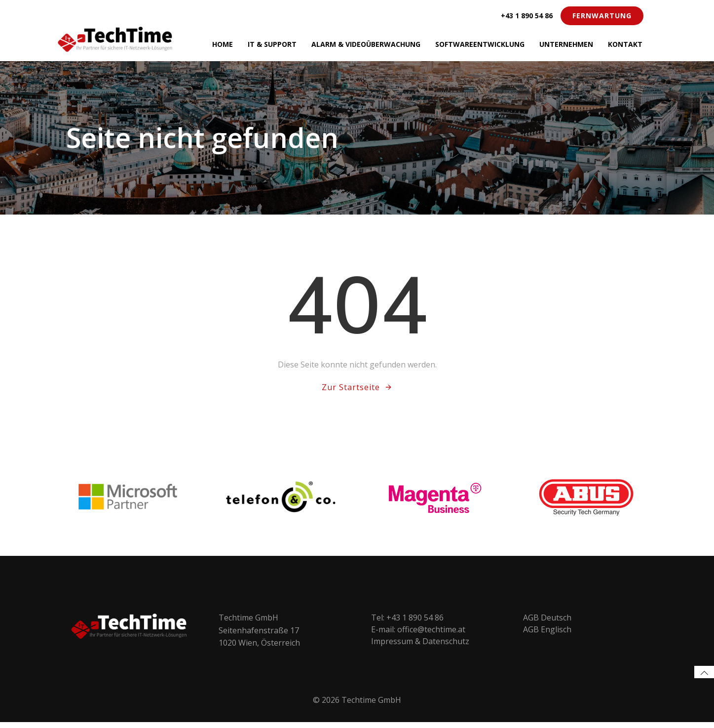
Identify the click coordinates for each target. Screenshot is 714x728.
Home (223, 44)
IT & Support (272, 44)
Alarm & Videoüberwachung (366, 44)
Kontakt (625, 44)
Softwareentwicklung (480, 44)
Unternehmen (566, 44)
